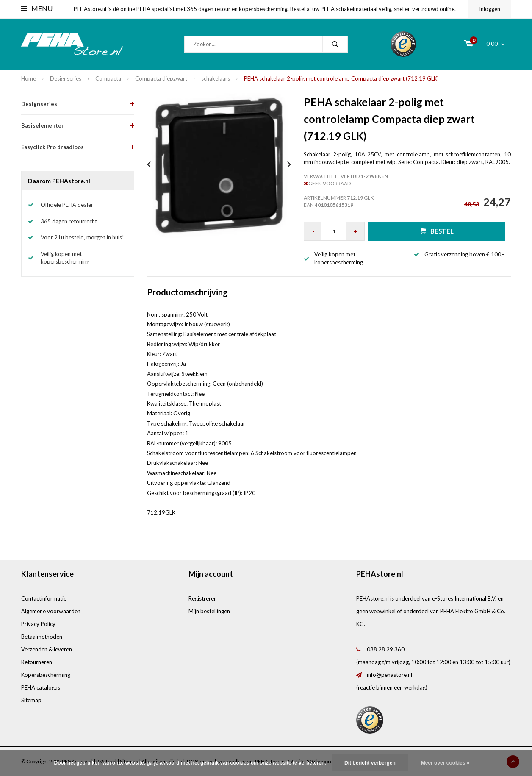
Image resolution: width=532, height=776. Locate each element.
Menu (37, 8)
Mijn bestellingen (209, 611)
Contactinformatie (44, 598)
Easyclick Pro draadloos (53, 147)
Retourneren (37, 662)
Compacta (108, 78)
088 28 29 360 (386, 649)
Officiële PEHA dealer (67, 205)
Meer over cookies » (445, 763)
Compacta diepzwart (161, 78)
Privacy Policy (38, 624)
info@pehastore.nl (389, 675)
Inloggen (490, 9)
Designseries (66, 78)
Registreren (203, 598)
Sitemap (31, 700)
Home (29, 78)
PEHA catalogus (41, 687)
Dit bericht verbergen (370, 763)
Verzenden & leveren (47, 649)
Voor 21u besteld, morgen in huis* (82, 237)
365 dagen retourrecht (69, 221)
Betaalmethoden (42, 637)
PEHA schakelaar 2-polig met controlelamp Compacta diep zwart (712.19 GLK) (341, 78)
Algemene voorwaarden (51, 611)
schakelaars (216, 78)
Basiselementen (43, 125)
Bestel (437, 231)
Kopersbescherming (46, 675)
